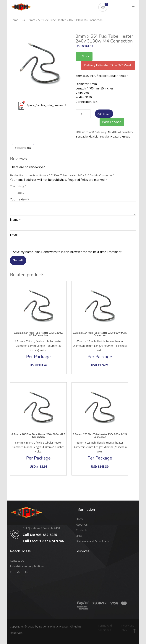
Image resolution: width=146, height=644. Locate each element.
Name (15, 220)
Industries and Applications (27, 566)
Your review (20, 199)
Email (15, 235)
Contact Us (17, 560)
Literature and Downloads (92, 541)
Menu (131, 9)
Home (14, 20)
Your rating (18, 186)
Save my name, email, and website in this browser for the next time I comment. (68, 252)
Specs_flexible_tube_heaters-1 (41, 105)
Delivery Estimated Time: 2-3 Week (108, 65)
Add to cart (104, 114)
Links (79, 536)
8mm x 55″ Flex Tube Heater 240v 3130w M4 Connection (66, 20)
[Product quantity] (83, 114)
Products (82, 530)
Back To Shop (112, 122)
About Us (82, 524)
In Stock (84, 56)
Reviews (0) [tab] (23, 148)
